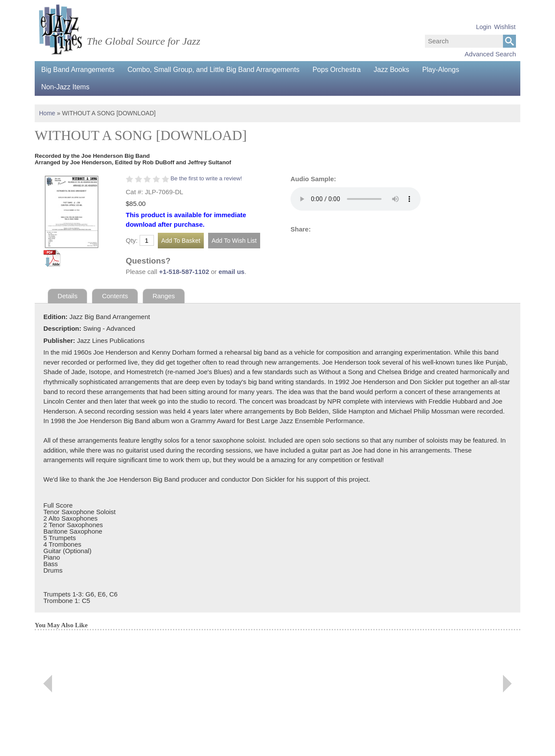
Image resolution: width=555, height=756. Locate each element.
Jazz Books (392, 70)
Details (68, 296)
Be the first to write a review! (206, 178)
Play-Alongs (441, 70)
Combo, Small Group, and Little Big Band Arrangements (214, 70)
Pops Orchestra (337, 70)
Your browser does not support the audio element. (356, 199)
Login (484, 27)
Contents (115, 296)
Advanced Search (490, 54)
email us (232, 272)
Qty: (132, 240)
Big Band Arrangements (78, 70)
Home (47, 113)
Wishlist (505, 27)
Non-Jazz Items (65, 87)
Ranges (164, 296)
